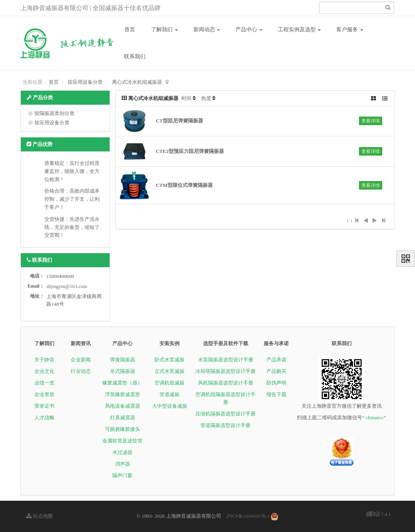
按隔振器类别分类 (54, 113)
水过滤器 (122, 452)
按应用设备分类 (85, 82)
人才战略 (44, 418)
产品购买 (276, 371)
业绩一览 (44, 383)
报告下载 (276, 394)
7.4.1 (379, 515)
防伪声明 (276, 383)
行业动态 (81, 371)
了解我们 (164, 30)
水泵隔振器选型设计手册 (226, 360)
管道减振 (169, 394)
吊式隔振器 (123, 371)
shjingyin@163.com (67, 286)
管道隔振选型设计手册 (225, 425)
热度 (206, 98)
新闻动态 (207, 30)
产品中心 (249, 30)
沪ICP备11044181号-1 (248, 516)
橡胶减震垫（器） (122, 383)
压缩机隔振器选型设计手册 (225, 414)
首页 (130, 30)
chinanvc (375, 418)
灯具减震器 (123, 418)
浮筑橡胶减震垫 (123, 394)
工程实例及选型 (300, 30)
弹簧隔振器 (123, 360)
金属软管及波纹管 (122, 441)
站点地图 (40, 516)
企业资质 (44, 394)
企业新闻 (81, 360)
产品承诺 (276, 360)
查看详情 (371, 121)
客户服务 (350, 30)
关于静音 (44, 360)
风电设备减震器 (123, 406)
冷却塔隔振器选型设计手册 (225, 371)
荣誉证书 (44, 406)
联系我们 (135, 57)
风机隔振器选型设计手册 (226, 383)
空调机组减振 (169, 383)
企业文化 (44, 371)
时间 (186, 98)
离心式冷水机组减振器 (137, 82)
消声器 (123, 464)
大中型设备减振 (170, 406)
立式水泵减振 (169, 371)
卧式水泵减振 (169, 360)
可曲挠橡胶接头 (123, 429)
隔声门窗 (122, 475)
